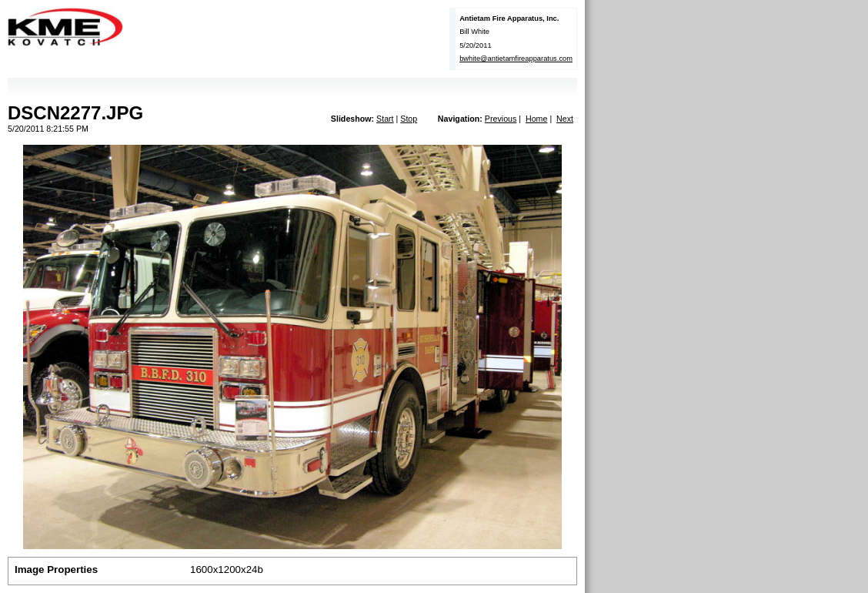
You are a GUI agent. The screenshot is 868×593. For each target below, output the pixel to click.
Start (385, 119)
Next (565, 119)
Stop (409, 119)
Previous (501, 119)
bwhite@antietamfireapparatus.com (516, 59)
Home (536, 119)
